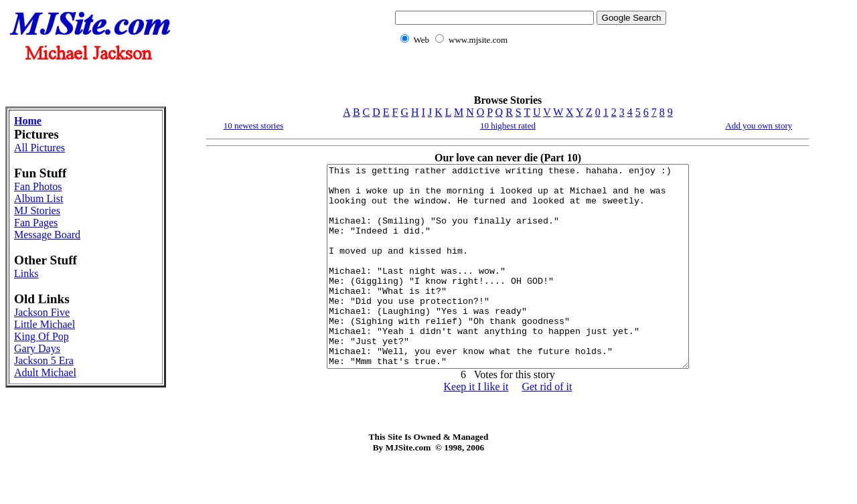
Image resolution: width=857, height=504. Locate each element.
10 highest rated (508, 125)
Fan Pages (36, 223)
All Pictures (40, 148)
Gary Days (37, 348)
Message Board (47, 235)
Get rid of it (547, 427)
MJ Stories (37, 211)
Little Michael (45, 324)
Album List (38, 198)
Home (28, 121)
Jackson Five (42, 312)
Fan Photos (38, 186)
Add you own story (759, 125)
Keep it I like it (476, 427)
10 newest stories (254, 125)
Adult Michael (45, 372)
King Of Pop (42, 336)
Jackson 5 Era (44, 360)
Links (26, 273)
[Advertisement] (528, 77)
